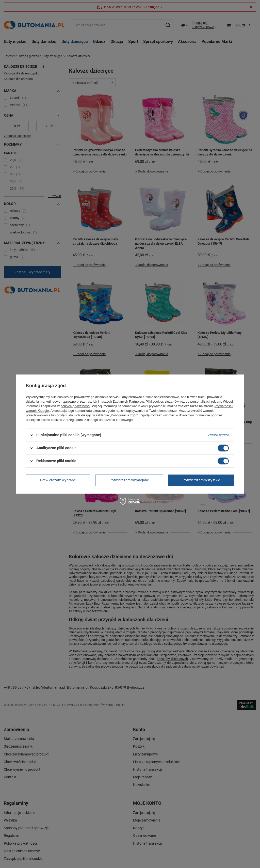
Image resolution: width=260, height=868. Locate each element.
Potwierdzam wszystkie (201, 480)
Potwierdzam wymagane (129, 480)
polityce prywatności (75, 406)
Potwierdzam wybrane (58, 480)
